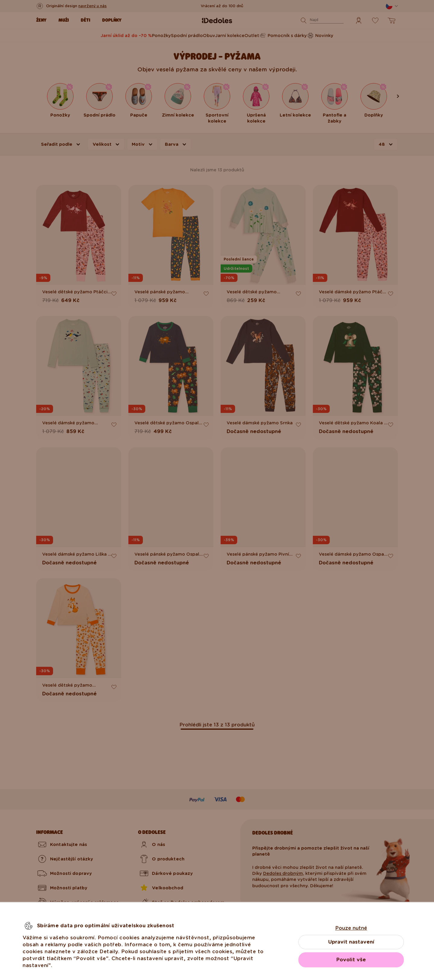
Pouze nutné (351, 928)
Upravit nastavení (351, 942)
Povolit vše (351, 960)
